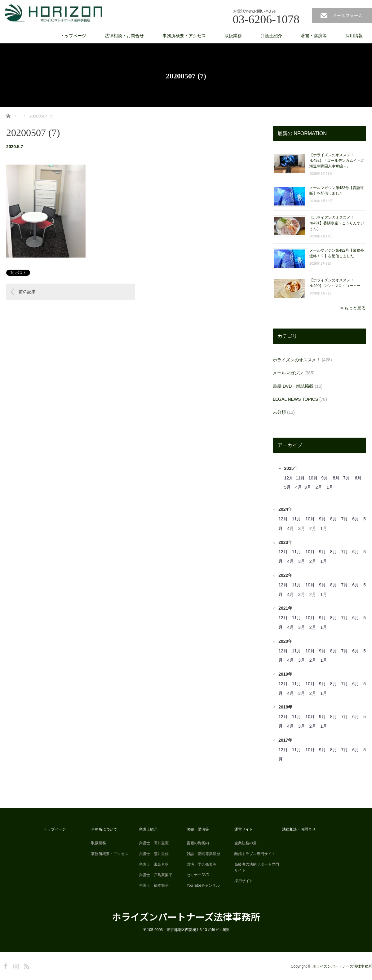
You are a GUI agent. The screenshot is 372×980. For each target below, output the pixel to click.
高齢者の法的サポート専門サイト (257, 867)
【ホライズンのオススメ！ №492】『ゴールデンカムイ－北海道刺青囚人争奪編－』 (337, 161)
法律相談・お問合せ (124, 36)
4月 (299, 487)
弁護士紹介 (271, 36)
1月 (330, 487)
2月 (319, 487)
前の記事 (27, 292)
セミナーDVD (198, 875)
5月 (287, 487)
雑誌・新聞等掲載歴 (203, 854)
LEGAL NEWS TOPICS (295, 399)
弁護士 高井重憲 (154, 843)
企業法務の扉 (246, 843)
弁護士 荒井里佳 (154, 854)
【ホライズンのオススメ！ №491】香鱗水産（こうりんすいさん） (337, 223)
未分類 (279, 412)
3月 (308, 487)
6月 (358, 478)
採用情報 (354, 36)
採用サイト (244, 881)
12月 (289, 478)
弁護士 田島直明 (154, 864)
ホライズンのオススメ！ (297, 360)
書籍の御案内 (198, 843)
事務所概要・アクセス (184, 36)
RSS (26, 965)
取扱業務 (233, 36)
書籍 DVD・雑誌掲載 (293, 386)
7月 (347, 478)
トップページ (73, 36)
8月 (336, 478)
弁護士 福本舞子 (154, 885)
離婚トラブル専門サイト (255, 854)
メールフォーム (348, 15)
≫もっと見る (353, 308)
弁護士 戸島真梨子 (156, 875)
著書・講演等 (314, 36)
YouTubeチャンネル (203, 885)
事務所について (104, 829)
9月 (325, 478)
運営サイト (244, 829)
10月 (313, 478)
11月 (300, 478)
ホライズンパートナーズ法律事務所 (186, 916)
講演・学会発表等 (201, 864)
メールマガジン (288, 373)
